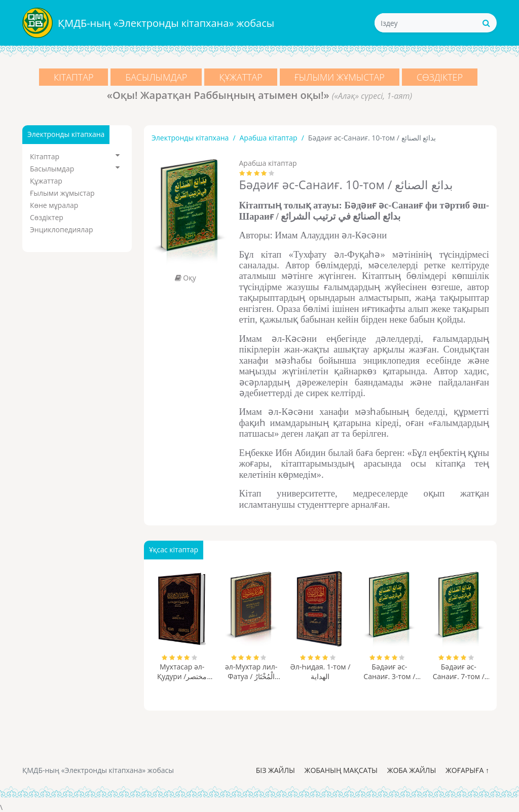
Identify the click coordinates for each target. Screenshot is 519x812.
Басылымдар (155, 77)
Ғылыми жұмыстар (341, 77)
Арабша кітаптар (269, 138)
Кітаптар (71, 77)
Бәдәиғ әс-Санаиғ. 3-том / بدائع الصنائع (389, 672)
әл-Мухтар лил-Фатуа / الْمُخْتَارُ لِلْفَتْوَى (251, 672)
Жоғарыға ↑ (467, 770)
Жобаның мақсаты (341, 770)
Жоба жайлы (412, 770)
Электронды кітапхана (190, 138)
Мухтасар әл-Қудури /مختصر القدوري (182, 672)
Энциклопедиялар (62, 230)
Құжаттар (241, 77)
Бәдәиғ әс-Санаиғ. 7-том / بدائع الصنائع (459, 672)
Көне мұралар (54, 205)
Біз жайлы (275, 770)
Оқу (186, 278)
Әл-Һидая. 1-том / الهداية (321, 672)
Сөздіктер (442, 77)
